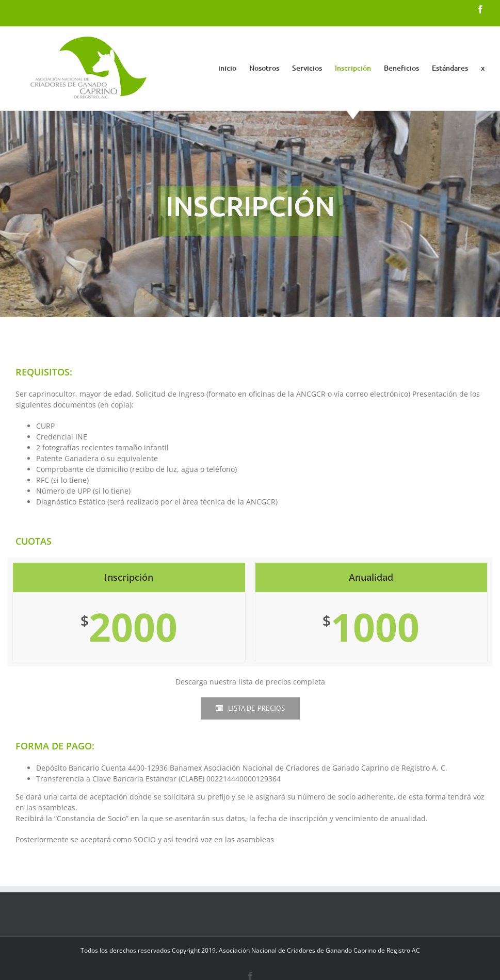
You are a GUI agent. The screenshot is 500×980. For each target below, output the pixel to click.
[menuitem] (234, 68)
